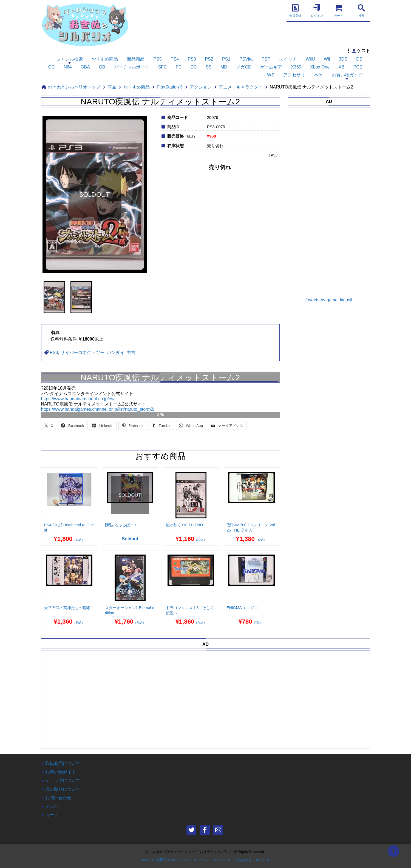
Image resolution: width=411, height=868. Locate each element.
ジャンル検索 (70, 59)
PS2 (209, 59)
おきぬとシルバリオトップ (74, 87)
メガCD (244, 67)
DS (359, 59)
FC (179, 67)
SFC (162, 67)
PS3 (192, 59)
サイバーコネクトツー (83, 352)
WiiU (310, 59)
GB (102, 67)
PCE (358, 67)
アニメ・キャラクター (241, 87)
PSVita (246, 59)
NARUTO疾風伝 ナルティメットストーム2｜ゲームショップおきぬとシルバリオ (205, 860)
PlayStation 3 (170, 87)
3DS (343, 59)
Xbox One (320, 67)
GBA (85, 67)
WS (271, 75)
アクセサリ (294, 75)
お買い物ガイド (347, 75)
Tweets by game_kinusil (329, 300)
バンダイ (116, 352)
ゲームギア (271, 67)
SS (209, 67)
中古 (131, 352)
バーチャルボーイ (132, 67)
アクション (201, 87)
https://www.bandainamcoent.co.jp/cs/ (78, 399)
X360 (296, 67)
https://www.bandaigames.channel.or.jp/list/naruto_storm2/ (98, 409)
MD (224, 67)
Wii (327, 59)
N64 (68, 67)
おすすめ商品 (105, 59)
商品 (112, 87)
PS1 (226, 59)
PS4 (175, 59)
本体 (318, 75)
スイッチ (288, 59)
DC (194, 67)
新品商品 (136, 59)
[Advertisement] (332, 203)
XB (341, 67)
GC (52, 67)
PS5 (157, 59)
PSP (266, 59)
